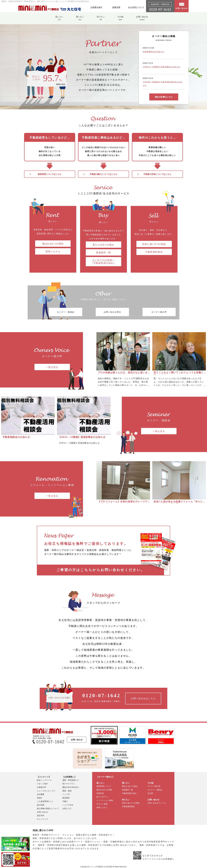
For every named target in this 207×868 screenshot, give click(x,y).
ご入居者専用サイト (45, 801)
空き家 (150, 793)
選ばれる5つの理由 (53, 243)
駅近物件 (66, 797)
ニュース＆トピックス (46, 790)
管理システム (53, 251)
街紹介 (40, 797)
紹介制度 (41, 805)
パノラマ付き (68, 805)
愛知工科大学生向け (71, 787)
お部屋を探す (96, 7)
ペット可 (66, 794)
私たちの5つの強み (103, 244)
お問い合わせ (142, 20)
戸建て (65, 801)
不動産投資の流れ (129, 793)
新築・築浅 (67, 790)
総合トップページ (44, 780)
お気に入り (67, 808)
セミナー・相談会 (67, 312)
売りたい (101, 20)
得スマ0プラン (102, 796)
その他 (120, 20)
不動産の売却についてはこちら (157, 174)
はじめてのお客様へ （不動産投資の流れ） (103, 261)
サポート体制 (102, 804)
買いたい (80, 20)
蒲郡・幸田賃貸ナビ (71, 780)
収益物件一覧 (103, 252)
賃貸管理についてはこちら (50, 174)
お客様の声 (41, 787)
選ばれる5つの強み (130, 786)
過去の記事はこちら (164, 97)
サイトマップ (42, 819)
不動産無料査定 (154, 252)
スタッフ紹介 (42, 783)
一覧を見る (52, 367)
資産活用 (116, 7)
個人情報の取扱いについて (48, 808)
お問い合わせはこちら (143, 698)
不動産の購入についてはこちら (103, 174)
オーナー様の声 (140, 312)
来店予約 (41, 815)
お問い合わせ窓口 (104, 312)
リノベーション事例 (105, 800)
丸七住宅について (136, 7)
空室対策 (100, 793)
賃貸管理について (104, 786)
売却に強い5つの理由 (154, 244)
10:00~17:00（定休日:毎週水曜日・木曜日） (102, 697)
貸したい (59, 20)
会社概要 (41, 794)
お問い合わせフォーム (157, 803)
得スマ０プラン (69, 783)
